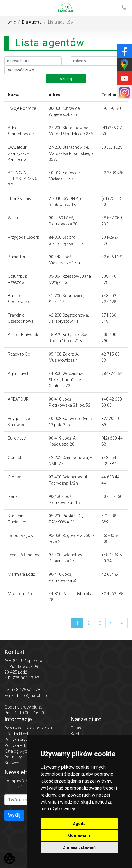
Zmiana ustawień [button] (79, 847)
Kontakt (78, 734)
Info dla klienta (17, 734)
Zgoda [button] (79, 824)
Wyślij (14, 815)
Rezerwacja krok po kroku (28, 728)
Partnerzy (13, 757)
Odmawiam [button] (79, 835)
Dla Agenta (32, 22)
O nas (76, 728)
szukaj (66, 79)
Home (10, 22)
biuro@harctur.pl (32, 695)
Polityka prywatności (23, 740)
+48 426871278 (26, 690)
